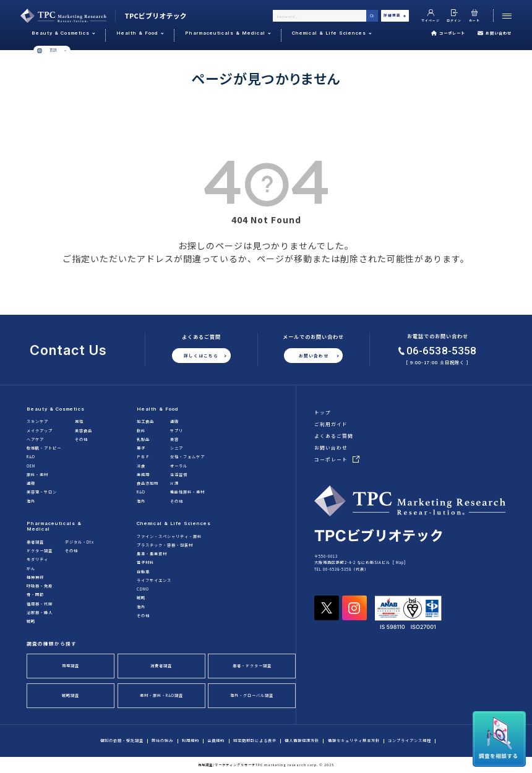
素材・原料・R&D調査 (161, 695)
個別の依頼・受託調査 (122, 741)
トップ (323, 412)
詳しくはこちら (201, 356)
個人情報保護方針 (302, 741)
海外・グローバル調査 (252, 695)
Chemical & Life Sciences (174, 523)
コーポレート (448, 33)
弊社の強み (162, 741)
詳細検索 (395, 15)
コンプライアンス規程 (410, 741)
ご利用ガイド (331, 424)
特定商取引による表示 (255, 741)
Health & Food (158, 409)
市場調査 (71, 666)
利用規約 (191, 741)
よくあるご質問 (334, 436)
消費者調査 (161, 666)
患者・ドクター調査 (252, 666)
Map (400, 562)
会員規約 (216, 741)
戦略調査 (71, 695)
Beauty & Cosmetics (56, 409)
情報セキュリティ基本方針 (354, 741)
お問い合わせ (495, 33)
